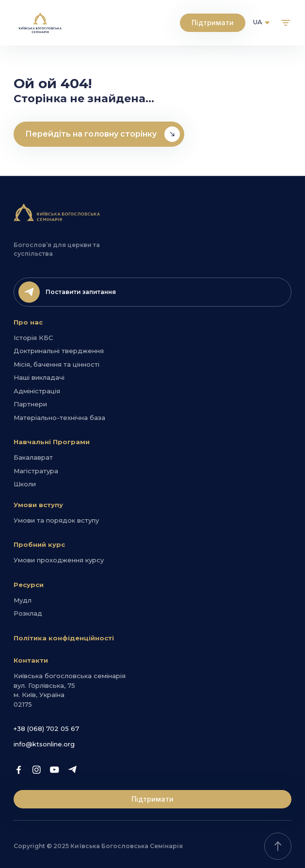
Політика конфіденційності (64, 638)
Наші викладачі (39, 377)
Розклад (28, 613)
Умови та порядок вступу (56, 520)
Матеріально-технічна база (59, 418)
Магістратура (36, 471)
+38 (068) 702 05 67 (46, 728)
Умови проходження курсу (59, 560)
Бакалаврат (33, 457)
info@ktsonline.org (44, 744)
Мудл (23, 600)
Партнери (30, 404)
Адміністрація (37, 391)
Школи (25, 484)
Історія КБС (33, 338)
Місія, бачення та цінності (56, 364)
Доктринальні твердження (59, 351)
